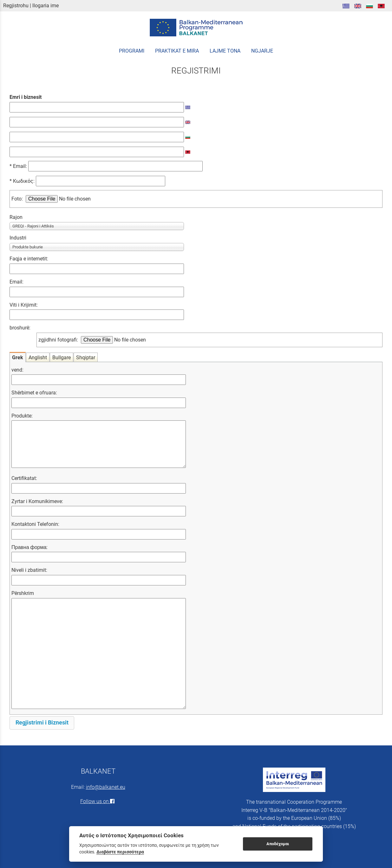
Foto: (17, 199)
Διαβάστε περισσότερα (120, 852)
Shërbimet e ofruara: (34, 393)
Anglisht (38, 357)
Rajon (16, 217)
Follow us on (98, 801)
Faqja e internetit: (29, 259)
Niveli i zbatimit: (29, 570)
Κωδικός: (91, 181)
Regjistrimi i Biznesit (42, 723)
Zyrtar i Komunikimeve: (37, 501)
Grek (18, 357)
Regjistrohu (16, 6)
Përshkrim (23, 593)
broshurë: (20, 328)
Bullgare (62, 357)
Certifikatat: (24, 478)
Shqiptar (86, 357)
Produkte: (22, 416)
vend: (17, 370)
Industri (18, 238)
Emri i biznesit (26, 97)
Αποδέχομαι (278, 844)
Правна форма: (29, 547)
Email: (108, 166)
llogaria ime (46, 6)
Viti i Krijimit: (24, 305)
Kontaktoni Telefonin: (35, 524)
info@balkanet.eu (106, 787)
